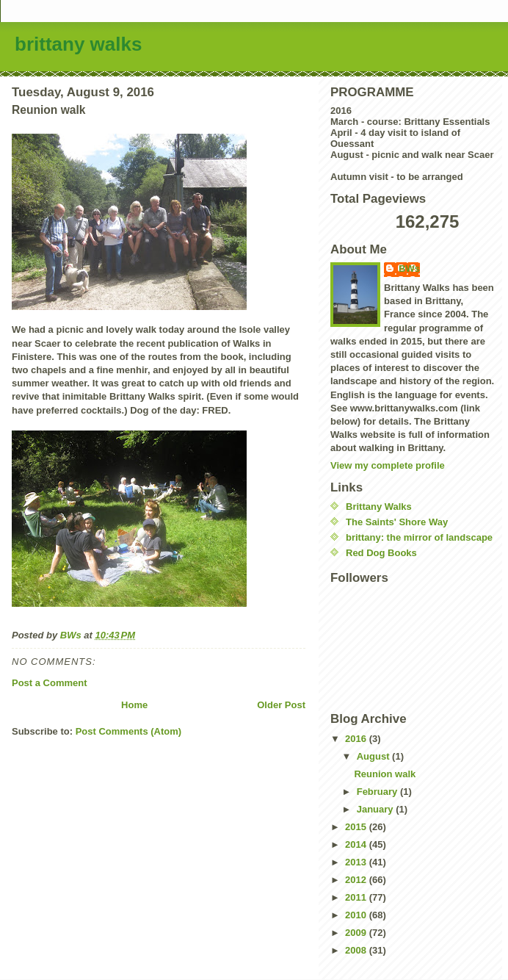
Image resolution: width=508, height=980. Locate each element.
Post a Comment (50, 683)
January (376, 809)
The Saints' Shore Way (397, 522)
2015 (357, 827)
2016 (357, 739)
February (378, 792)
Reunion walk (385, 774)
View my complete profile (388, 465)
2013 (357, 862)
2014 (357, 844)
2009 (357, 933)
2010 (357, 915)
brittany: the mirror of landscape (419, 537)
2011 (357, 897)
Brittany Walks (379, 507)
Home (134, 705)
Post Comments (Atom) (128, 731)
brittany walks (78, 44)
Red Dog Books (381, 553)
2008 (357, 950)
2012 (357, 880)
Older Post (281, 705)
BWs (409, 269)
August (374, 756)
